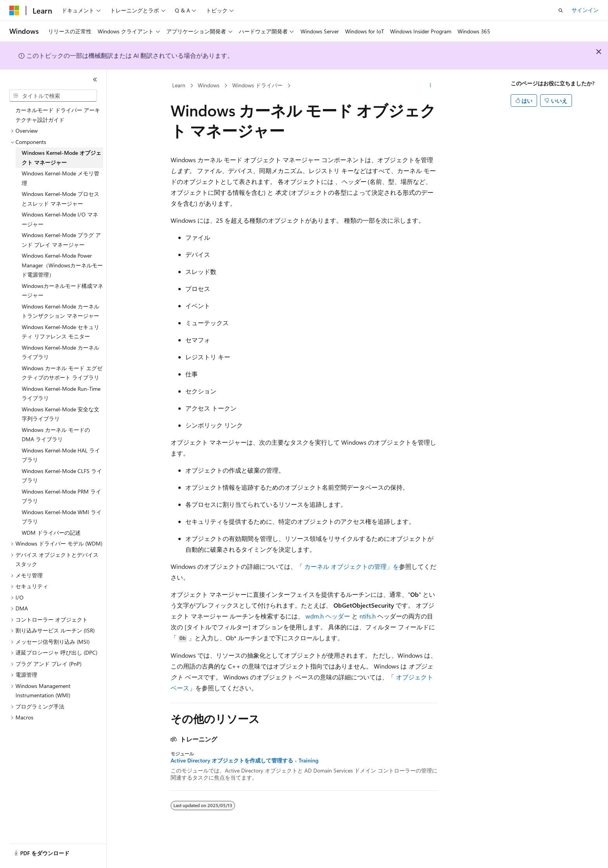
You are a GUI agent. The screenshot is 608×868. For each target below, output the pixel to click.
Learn (179, 85)
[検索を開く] (561, 10)
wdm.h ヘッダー (328, 616)
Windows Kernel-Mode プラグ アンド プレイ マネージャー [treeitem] (61, 240)
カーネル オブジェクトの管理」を (352, 566)
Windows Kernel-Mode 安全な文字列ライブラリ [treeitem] (60, 414)
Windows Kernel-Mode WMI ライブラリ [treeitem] (62, 517)
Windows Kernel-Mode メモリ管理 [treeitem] (60, 178)
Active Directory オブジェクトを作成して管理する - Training (244, 761)
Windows (209, 85)
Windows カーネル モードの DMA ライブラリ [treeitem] (56, 435)
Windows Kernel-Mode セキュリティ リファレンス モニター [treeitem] (60, 332)
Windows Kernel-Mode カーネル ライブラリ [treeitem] (60, 352)
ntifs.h (368, 616)
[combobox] (53, 96)
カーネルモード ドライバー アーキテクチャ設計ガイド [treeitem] (58, 115)
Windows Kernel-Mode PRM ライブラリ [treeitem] (61, 496)
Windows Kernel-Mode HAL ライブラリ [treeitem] (61, 455)
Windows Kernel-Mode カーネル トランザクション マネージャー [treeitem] (60, 311)
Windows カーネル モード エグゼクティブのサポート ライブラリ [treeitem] (62, 373)
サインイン (585, 10)
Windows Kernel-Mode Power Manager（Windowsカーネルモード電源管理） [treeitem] (62, 265)
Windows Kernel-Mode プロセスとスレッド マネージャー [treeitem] (60, 199)
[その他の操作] (431, 86)
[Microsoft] (14, 10)
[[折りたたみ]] (95, 80)
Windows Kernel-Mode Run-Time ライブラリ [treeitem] (61, 393)
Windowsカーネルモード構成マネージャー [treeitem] (62, 291)
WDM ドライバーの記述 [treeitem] (51, 533)
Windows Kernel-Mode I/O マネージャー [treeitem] (60, 219)
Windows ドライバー (257, 85)
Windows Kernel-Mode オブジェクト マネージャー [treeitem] (61, 158)
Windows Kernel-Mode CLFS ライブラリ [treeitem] (62, 476)
